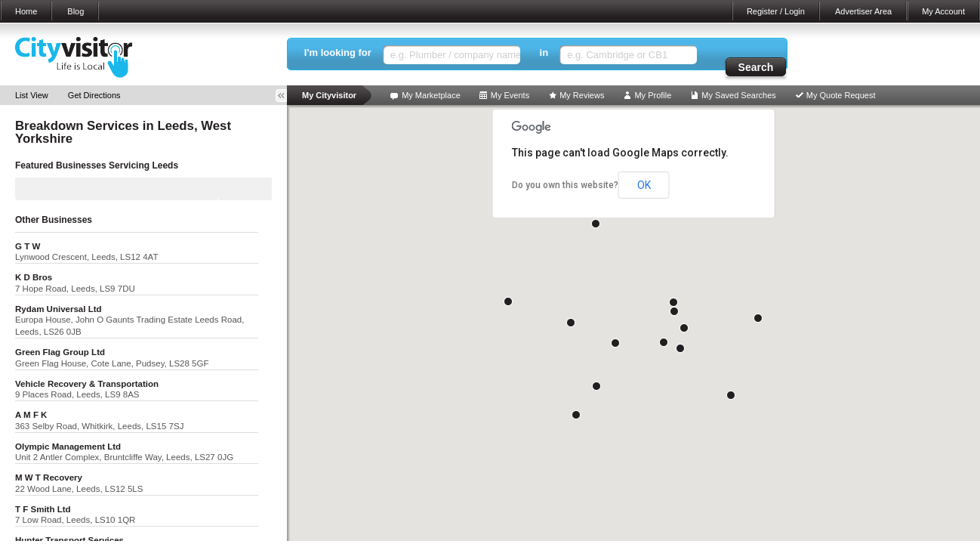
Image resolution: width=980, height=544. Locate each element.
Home (26, 11)
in (544, 53)
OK (644, 185)
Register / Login (776, 11)
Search (756, 67)
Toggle (286, 96)
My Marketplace (431, 95)
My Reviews (582, 95)
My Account (943, 11)
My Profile (653, 95)
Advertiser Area (863, 11)
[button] (615, 343)
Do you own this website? (565, 185)
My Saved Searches (738, 95)
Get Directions (94, 95)
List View (32, 95)
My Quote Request (841, 95)
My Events (510, 95)
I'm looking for (338, 53)
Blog (76, 11)
